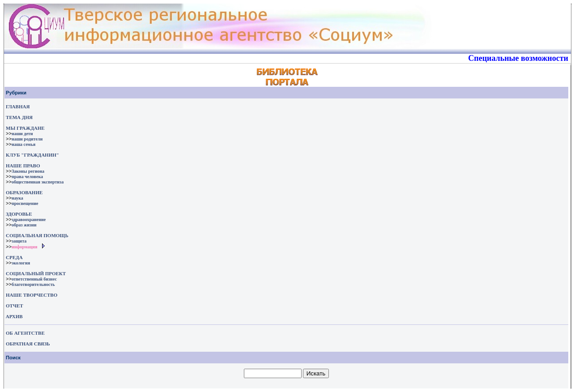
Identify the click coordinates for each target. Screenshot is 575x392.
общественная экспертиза (38, 182)
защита (19, 241)
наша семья (23, 144)
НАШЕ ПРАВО (23, 166)
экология (21, 263)
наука (17, 198)
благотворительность (33, 284)
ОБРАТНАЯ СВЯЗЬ (28, 344)
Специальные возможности (518, 58)
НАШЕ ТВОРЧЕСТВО (32, 295)
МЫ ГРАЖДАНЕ (25, 128)
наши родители (27, 139)
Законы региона (28, 171)
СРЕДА (14, 257)
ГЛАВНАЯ (18, 107)
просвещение (25, 203)
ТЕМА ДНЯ (19, 117)
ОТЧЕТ (15, 306)
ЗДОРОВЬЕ (19, 214)
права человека (27, 177)
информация (25, 247)
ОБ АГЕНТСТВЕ (25, 333)
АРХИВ (14, 316)
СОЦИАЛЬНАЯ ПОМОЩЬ (37, 235)
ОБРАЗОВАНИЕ (24, 192)
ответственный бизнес (34, 279)
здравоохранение (29, 219)
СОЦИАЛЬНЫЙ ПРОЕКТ (36, 273)
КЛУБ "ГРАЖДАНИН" (32, 155)
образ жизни (24, 225)
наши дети (22, 134)
